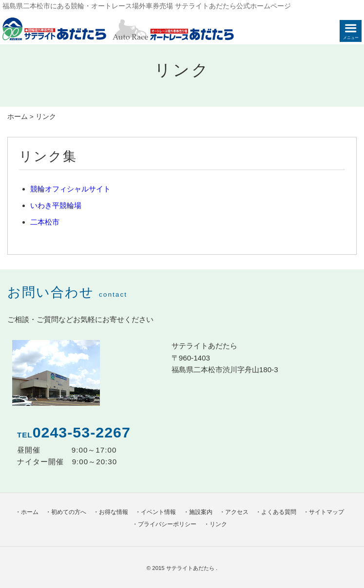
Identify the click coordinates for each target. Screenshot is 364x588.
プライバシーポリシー (167, 524)
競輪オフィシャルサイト (70, 189)
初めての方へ (69, 512)
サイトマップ (326, 512)
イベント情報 (158, 512)
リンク (218, 524)
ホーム (18, 117)
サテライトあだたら (191, 568)
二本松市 (45, 222)
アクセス (237, 512)
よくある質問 (279, 512)
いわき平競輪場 (56, 205)
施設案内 (201, 512)
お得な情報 (114, 512)
